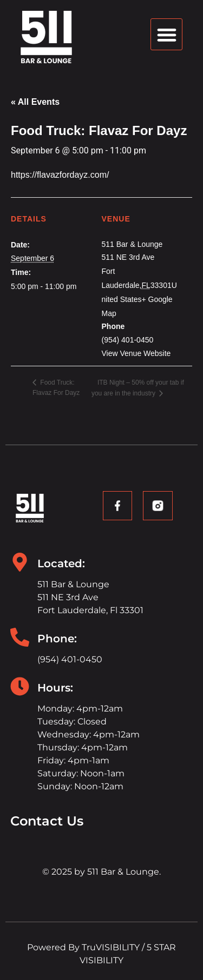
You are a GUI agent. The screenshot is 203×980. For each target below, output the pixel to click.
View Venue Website (136, 353)
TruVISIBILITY (111, 947)
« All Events (35, 102)
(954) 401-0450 (70, 659)
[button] (166, 34)
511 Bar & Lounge (132, 244)
